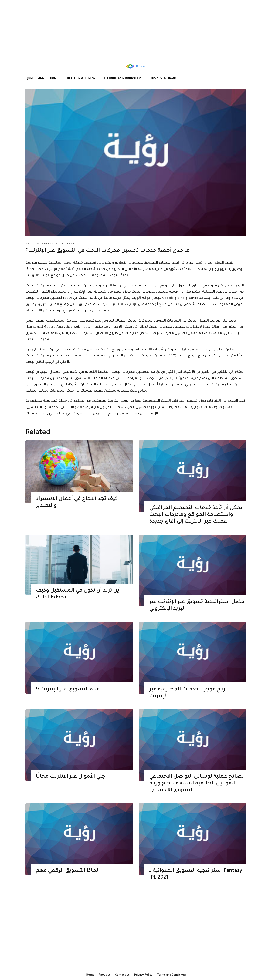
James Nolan (32, 244)
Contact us (122, 975)
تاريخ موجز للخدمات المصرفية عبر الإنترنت (189, 699)
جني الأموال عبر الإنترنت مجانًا (71, 783)
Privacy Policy (143, 975)
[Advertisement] (136, 29)
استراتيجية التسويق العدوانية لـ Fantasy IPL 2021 (196, 880)
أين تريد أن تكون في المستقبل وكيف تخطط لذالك (78, 600)
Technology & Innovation (123, 79)
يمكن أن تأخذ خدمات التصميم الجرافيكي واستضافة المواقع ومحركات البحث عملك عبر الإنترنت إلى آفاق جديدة (196, 520)
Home (54, 79)
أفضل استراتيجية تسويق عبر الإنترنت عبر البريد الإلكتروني (197, 611)
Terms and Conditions (171, 975)
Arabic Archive (50, 244)
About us (105, 975)
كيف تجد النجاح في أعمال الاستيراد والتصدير (77, 508)
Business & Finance (164, 79)
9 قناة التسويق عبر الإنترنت (68, 695)
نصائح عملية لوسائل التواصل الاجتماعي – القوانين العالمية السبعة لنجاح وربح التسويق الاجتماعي (197, 789)
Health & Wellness (81, 79)
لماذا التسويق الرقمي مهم (67, 877)
